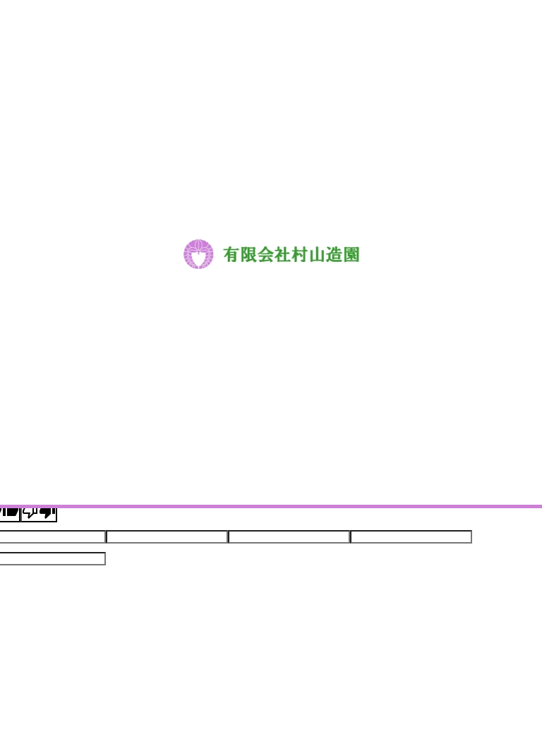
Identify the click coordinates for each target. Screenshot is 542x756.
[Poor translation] (39, 511)
